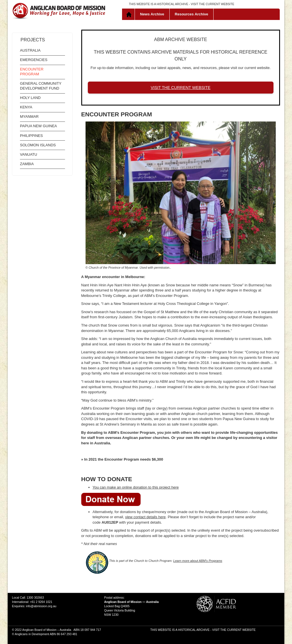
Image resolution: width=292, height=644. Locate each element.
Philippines (31, 136)
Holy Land (30, 98)
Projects (33, 40)
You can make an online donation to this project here (136, 487)
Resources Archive (191, 14)
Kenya (26, 107)
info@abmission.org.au (41, 606)
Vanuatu (29, 154)
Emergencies (34, 60)
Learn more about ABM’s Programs (198, 561)
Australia (30, 50)
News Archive (152, 14)
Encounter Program (32, 72)
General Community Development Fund (41, 86)
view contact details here (145, 517)
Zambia (27, 164)
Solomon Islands (38, 145)
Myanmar (29, 117)
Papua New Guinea (38, 126)
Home (130, 14)
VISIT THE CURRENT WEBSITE (212, 4)
